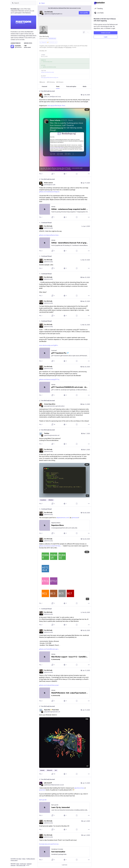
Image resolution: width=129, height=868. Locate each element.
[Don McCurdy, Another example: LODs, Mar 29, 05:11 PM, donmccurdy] (64, 263)
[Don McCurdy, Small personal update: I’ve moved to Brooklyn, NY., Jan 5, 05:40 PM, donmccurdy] (64, 825)
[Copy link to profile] (84, 32)
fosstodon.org (52, 39)
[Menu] (88, 32)
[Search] (23, 3)
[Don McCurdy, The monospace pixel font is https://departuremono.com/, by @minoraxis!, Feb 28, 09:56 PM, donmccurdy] (64, 521)
